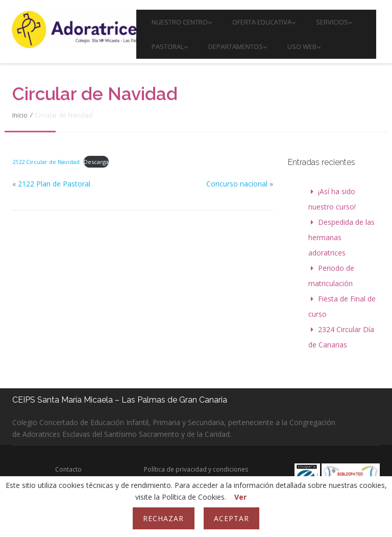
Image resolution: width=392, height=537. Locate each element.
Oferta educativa (264, 22)
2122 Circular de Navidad (46, 162)
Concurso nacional (237, 184)
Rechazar (163, 518)
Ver (240, 497)
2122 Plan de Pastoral (54, 184)
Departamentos (238, 46)
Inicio (20, 115)
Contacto (68, 469)
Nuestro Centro (182, 22)
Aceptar (231, 518)
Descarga (96, 162)
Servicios (334, 22)
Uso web (304, 46)
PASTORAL (170, 46)
